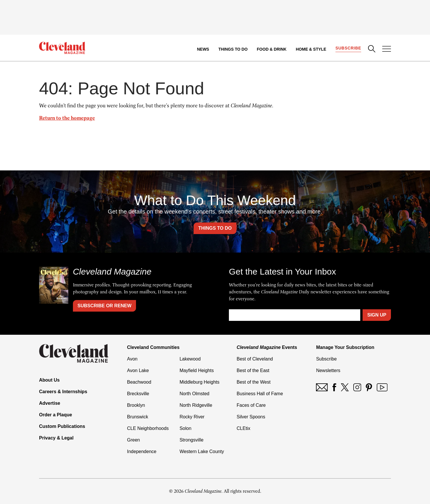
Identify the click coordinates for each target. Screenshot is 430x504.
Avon (132, 359)
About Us (49, 380)
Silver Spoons (251, 417)
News (203, 49)
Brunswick (138, 417)
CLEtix (244, 428)
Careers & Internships (63, 392)
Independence (142, 451)
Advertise (50, 403)
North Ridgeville (196, 405)
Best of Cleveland (255, 359)
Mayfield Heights (196, 370)
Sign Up (377, 315)
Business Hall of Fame (260, 394)
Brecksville (138, 394)
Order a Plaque (56, 415)
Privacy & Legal (56, 438)
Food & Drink (272, 49)
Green (133, 440)
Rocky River (192, 417)
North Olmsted (194, 394)
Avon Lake (138, 370)
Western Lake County (202, 451)
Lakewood (190, 359)
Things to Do (233, 49)
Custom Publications (62, 426)
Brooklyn (136, 405)
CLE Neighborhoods (148, 428)
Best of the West (254, 382)
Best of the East (253, 370)
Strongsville (191, 440)
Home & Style (311, 49)
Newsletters (328, 370)
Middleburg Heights (199, 382)
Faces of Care (251, 405)
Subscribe (348, 48)
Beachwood (139, 382)
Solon (185, 428)
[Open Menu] (387, 49)
